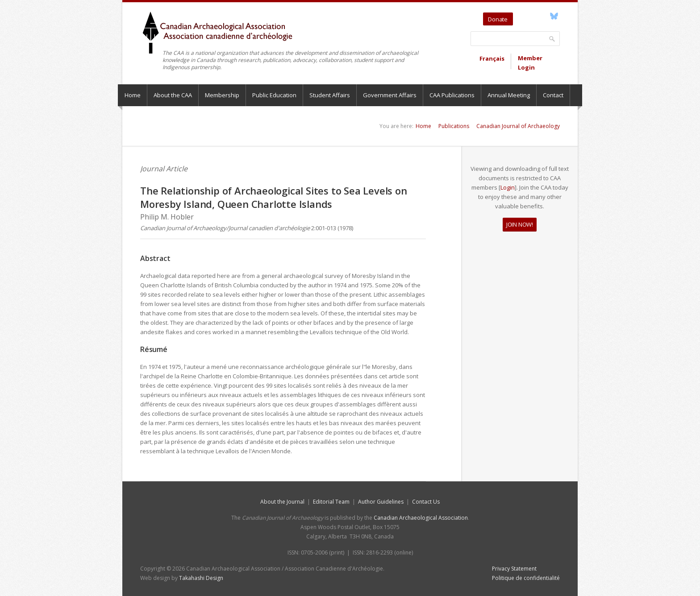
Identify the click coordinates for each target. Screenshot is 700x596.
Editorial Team (331, 502)
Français (492, 58)
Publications (454, 126)
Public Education (274, 95)
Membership (222, 95)
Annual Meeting (509, 95)
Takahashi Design (201, 578)
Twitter (521, 16)
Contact (553, 95)
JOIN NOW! (520, 224)
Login (508, 187)
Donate (498, 19)
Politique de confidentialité (526, 578)
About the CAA (173, 95)
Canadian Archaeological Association (421, 518)
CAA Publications (452, 95)
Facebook (544, 16)
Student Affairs (330, 95)
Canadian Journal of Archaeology (518, 126)
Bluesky (554, 16)
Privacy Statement (514, 569)
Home (133, 95)
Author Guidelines (381, 502)
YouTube (533, 16)
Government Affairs (390, 95)
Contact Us (426, 502)
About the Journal (282, 502)
